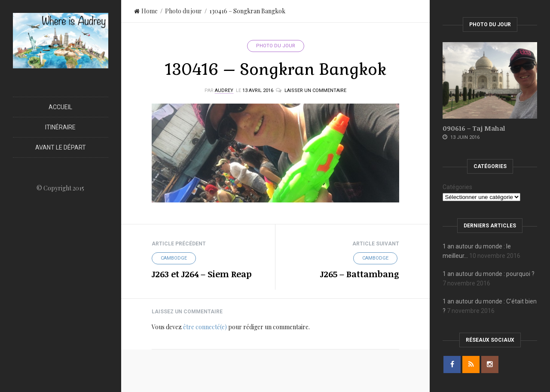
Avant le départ (61, 147)
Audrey (224, 90)
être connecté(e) (205, 327)
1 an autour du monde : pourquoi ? (489, 274)
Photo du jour (183, 11)
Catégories (457, 187)
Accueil (60, 107)
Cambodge (174, 258)
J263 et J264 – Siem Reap (202, 274)
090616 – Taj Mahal (474, 128)
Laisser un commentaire (315, 90)
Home (146, 11)
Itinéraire (60, 127)
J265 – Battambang (360, 274)
